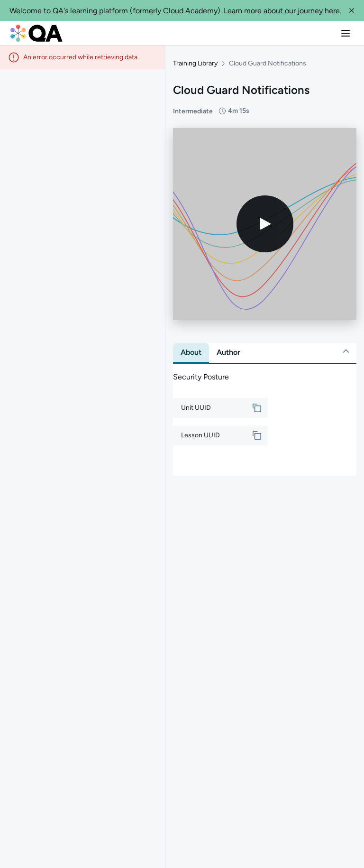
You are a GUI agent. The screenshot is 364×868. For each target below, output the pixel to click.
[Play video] (265, 220)
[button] (352, 10)
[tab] (191, 349)
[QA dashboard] (36, 33)
